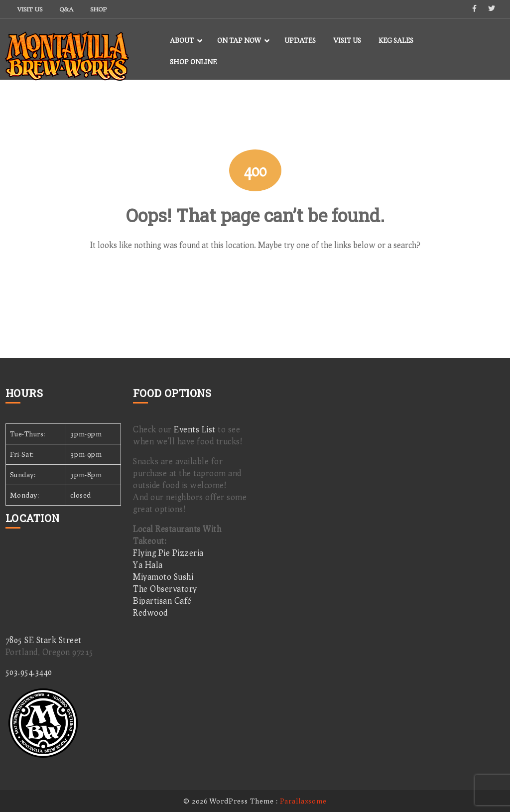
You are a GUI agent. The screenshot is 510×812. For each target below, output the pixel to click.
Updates (300, 40)
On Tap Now (239, 40)
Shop (98, 9)
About (182, 40)
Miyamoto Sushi (163, 577)
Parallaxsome (303, 801)
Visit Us (30, 9)
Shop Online (193, 62)
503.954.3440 (29, 672)
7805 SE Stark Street (44, 640)
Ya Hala (148, 565)
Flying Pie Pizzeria (168, 553)
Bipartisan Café (162, 601)
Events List (195, 429)
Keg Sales (396, 40)
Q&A (66, 9)
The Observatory (165, 589)
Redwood (150, 612)
